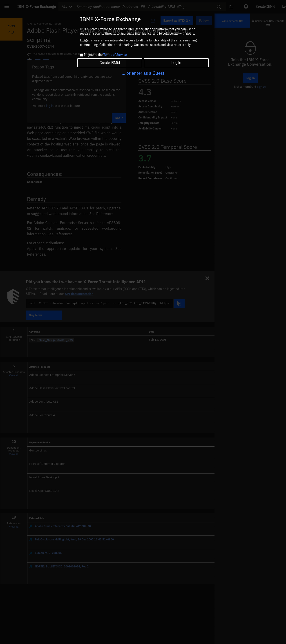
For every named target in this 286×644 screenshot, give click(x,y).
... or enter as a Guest (143, 73)
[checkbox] (82, 55)
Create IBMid (110, 63)
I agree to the (105, 55)
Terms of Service (115, 55)
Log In (176, 63)
